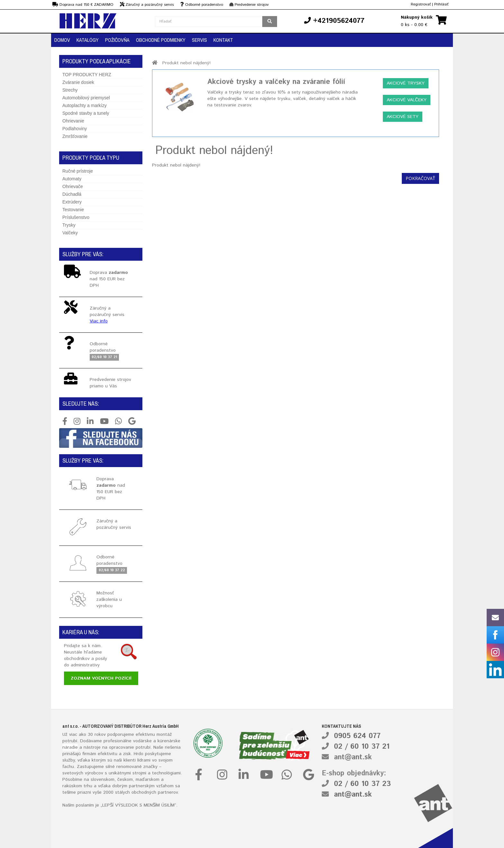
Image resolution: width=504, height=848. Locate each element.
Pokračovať (420, 178)
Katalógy (88, 40)
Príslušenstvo (76, 217)
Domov (62, 40)
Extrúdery (72, 202)
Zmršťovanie (75, 136)
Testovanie (73, 210)
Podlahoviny (75, 129)
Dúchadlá (72, 194)
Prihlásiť (441, 4)
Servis (199, 40)
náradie (70, 747)
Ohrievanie (73, 121)
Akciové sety (403, 117)
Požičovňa (117, 40)
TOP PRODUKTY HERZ (87, 75)
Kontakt (223, 40)
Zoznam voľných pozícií (101, 678)
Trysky (69, 225)
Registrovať (421, 4)
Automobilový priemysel (86, 98)
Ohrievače (73, 186)
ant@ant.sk (353, 757)
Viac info (99, 321)
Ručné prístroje (78, 171)
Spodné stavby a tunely (86, 113)
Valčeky (70, 233)
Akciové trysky (406, 83)
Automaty (72, 179)
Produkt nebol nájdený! (186, 63)
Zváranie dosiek (78, 82)
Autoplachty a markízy (85, 105)
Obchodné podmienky (161, 40)
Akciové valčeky (407, 100)
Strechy (70, 90)
